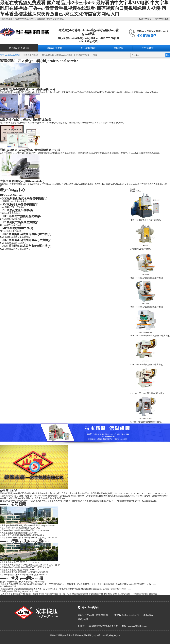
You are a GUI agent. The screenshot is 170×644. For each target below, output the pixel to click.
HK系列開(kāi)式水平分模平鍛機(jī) (24, 198)
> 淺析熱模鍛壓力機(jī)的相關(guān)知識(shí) (19, 572)
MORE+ (133, 189)
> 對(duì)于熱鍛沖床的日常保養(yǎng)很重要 (19, 575)
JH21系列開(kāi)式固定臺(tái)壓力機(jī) (26, 240)
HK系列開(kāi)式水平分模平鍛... (14, 201)
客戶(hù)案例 (148, 48)
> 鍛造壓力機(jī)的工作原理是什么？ (16, 562)
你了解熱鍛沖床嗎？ (9, 586)
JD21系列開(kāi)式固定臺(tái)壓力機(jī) (26, 234)
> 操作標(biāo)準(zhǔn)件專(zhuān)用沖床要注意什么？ (24, 538)
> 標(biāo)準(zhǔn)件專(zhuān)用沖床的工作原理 (21, 567)
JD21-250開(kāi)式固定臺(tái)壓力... (15, 237)
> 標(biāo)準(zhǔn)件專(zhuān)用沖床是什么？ (20, 530)
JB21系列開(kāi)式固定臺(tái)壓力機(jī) (26, 246)
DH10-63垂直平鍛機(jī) (10, 213)
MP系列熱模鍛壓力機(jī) (17, 228)
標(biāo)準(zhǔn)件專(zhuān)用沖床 (57, 55)
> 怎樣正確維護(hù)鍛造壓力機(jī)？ (15, 533)
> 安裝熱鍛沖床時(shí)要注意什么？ (16, 528)
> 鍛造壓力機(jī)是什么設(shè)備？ (15, 570)
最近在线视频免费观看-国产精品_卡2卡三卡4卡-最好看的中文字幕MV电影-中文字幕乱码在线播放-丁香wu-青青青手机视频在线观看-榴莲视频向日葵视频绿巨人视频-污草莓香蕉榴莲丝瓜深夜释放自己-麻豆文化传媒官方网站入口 (84, 8)
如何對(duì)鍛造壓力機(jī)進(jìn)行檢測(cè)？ (19, 591)
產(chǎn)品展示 (88, 48)
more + (6, 504)
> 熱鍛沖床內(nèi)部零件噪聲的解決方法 (18, 535)
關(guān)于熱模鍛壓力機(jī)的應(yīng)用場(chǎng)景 (22, 582)
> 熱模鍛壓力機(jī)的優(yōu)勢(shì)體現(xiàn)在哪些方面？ (25, 565)
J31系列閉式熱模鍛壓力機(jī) (19, 222)
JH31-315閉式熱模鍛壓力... (12, 219)
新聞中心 (119, 48)
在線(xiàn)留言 (145, 19)
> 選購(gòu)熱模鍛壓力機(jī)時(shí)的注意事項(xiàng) (23, 525)
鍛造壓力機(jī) (83, 55)
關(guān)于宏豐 (55, 48)
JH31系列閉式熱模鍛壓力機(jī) (20, 216)
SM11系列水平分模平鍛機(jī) (19, 204)
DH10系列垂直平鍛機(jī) (16, 210)
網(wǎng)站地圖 (162, 19)
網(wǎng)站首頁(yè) (19, 48)
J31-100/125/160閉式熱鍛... (11, 225)
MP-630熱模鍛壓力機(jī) (10, 231)
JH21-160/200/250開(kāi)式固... (13, 243)
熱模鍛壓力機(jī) (31, 55)
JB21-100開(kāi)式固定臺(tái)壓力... (15, 249)
